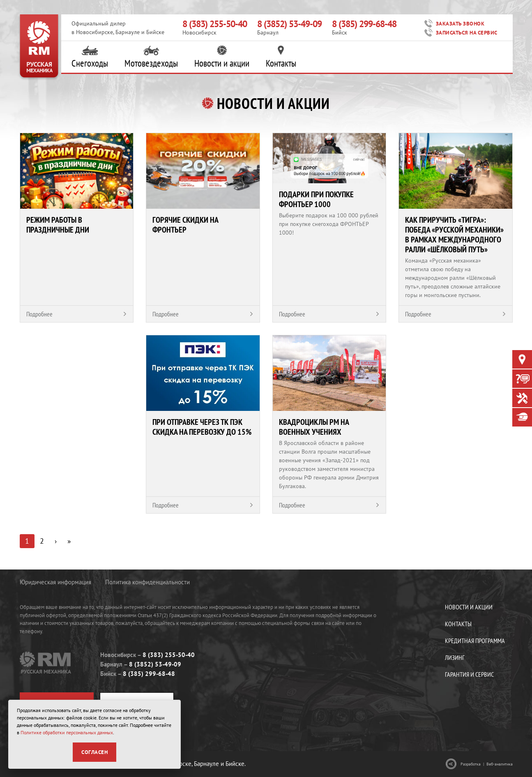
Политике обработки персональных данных (67, 732)
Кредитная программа (475, 641)
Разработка (471, 764)
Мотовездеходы (151, 57)
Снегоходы (90, 57)
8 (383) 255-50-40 (215, 24)
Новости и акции (222, 57)
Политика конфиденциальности (147, 582)
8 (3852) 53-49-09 (289, 24)
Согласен (94, 752)
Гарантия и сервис (469, 674)
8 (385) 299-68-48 (364, 24)
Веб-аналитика (500, 764)
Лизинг (455, 657)
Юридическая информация (55, 582)
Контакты (281, 57)
